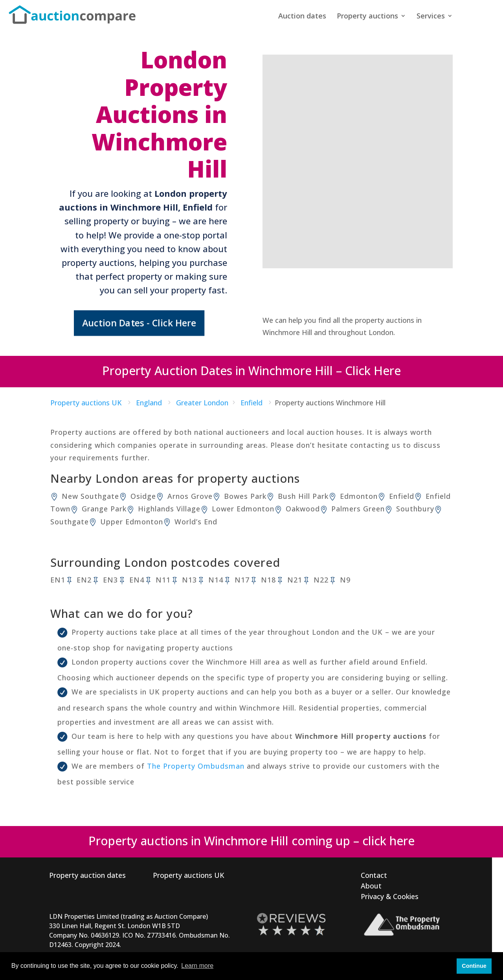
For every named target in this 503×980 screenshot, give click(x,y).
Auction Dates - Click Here (139, 323)
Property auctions (367, 17)
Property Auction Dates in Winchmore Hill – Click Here (251, 371)
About (371, 886)
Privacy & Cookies (390, 896)
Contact (374, 875)
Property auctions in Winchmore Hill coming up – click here (251, 841)
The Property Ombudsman (196, 766)
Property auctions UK (189, 875)
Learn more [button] (197, 966)
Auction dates (302, 17)
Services (431, 17)
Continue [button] (474, 966)
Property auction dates (87, 875)
